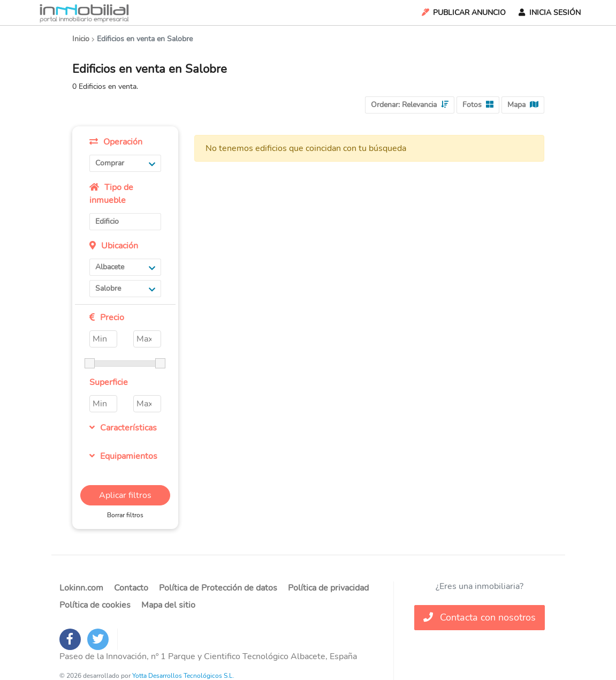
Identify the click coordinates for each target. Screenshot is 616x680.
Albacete (125, 267)
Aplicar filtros (125, 495)
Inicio (81, 39)
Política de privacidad (328, 588)
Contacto (131, 588)
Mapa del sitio (168, 605)
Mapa (523, 105)
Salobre (125, 288)
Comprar (125, 163)
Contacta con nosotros (480, 617)
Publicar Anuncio (463, 13)
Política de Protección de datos (218, 588)
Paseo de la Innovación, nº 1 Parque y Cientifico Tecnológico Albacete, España (208, 656)
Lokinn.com (81, 588)
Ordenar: (410, 105)
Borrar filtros (125, 515)
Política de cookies (95, 605)
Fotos (478, 105)
